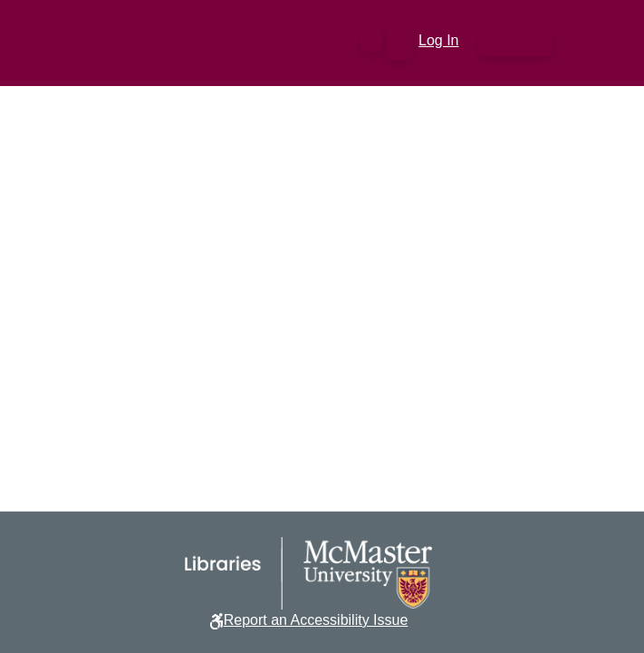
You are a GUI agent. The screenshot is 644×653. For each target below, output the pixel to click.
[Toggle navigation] (516, 41)
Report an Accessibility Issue (316, 620)
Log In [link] (439, 40)
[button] (372, 41)
